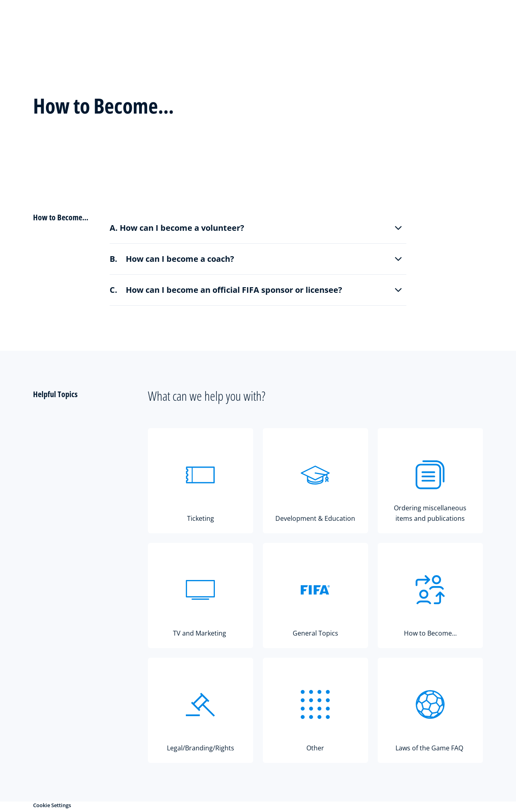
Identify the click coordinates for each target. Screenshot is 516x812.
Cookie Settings (52, 805)
